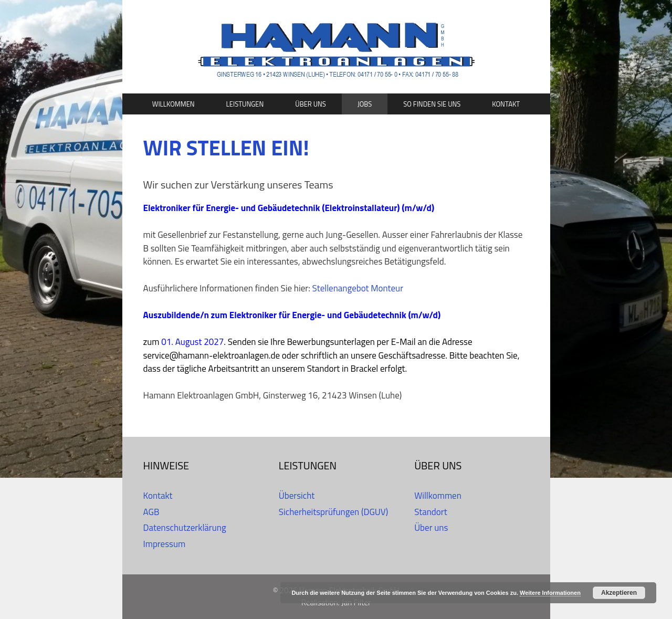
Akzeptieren (619, 593)
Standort (431, 512)
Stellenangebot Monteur (358, 288)
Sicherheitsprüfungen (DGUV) (333, 512)
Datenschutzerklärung (185, 528)
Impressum (165, 544)
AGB (151, 512)
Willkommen (174, 104)
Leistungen (245, 104)
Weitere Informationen (550, 593)
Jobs (365, 104)
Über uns (311, 104)
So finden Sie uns (432, 104)
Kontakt (506, 104)
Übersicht (297, 496)
